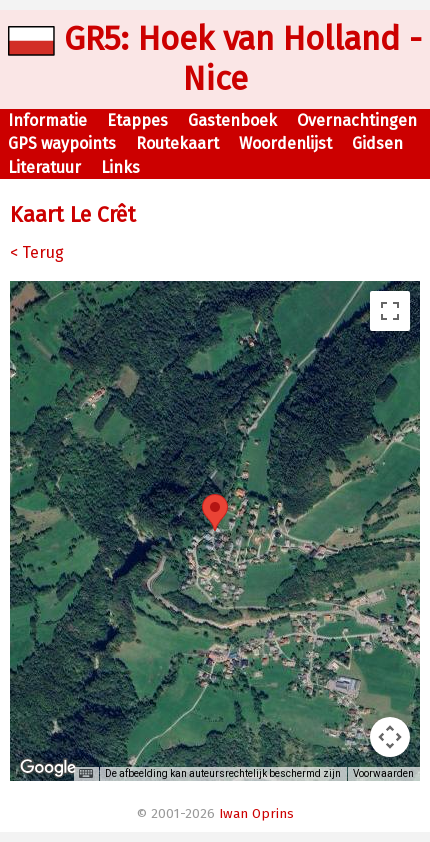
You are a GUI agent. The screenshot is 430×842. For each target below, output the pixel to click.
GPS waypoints (62, 143)
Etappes (137, 120)
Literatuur (44, 167)
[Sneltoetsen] (86, 774)
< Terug (37, 252)
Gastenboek (232, 120)
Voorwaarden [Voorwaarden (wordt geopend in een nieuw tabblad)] (383, 773)
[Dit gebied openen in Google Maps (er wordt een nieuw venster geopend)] (48, 768)
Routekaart (177, 143)
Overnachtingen (357, 120)
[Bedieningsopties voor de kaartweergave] (390, 737)
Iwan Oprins (256, 814)
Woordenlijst (285, 143)
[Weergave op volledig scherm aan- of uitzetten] (390, 311)
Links (120, 167)
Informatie (47, 120)
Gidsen (377, 143)
